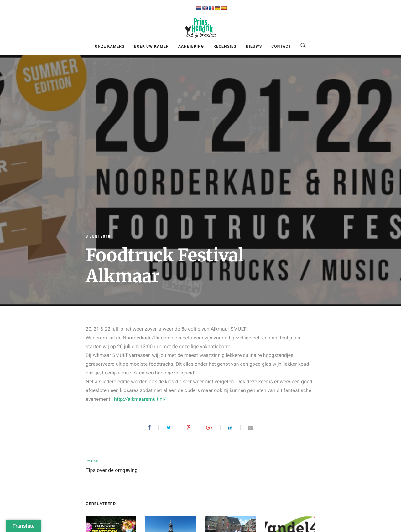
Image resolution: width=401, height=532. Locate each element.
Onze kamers (110, 46)
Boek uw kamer (151, 46)
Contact (281, 46)
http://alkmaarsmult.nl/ (140, 399)
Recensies (225, 46)
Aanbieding (191, 46)
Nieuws (254, 46)
